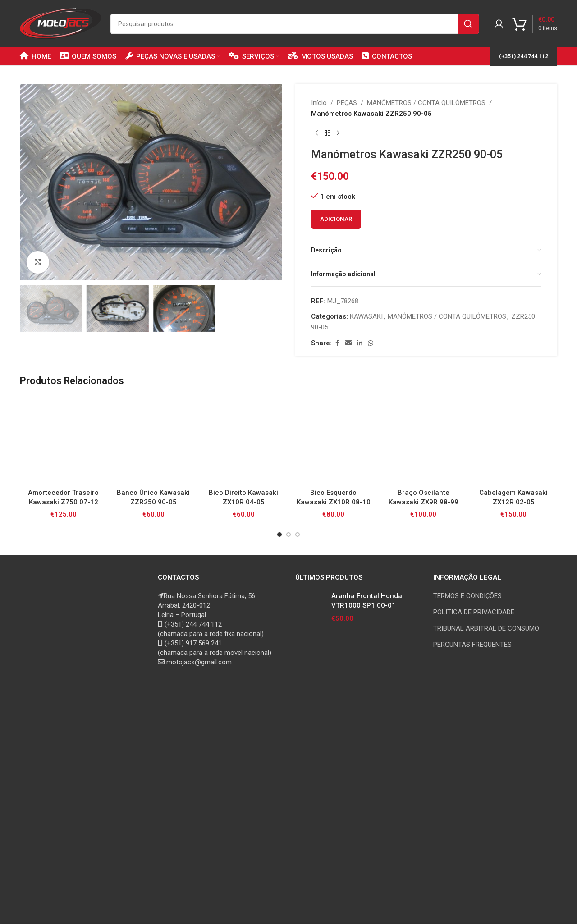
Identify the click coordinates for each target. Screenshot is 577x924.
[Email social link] (348, 343)
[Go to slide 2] (288, 535)
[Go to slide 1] (279, 535)
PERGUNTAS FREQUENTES (472, 645)
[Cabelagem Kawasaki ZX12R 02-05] (513, 440)
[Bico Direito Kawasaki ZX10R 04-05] (243, 440)
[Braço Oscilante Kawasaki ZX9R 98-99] (424, 440)
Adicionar (336, 219)
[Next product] (338, 133)
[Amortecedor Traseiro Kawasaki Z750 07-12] (64, 440)
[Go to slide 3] (298, 535)
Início (319, 103)
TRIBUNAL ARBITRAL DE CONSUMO (486, 628)
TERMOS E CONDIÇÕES (467, 596)
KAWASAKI (366, 316)
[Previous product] (316, 133)
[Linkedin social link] (360, 343)
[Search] (295, 24)
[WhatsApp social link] (371, 343)
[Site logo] (61, 23)
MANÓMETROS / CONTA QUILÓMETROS (426, 103)
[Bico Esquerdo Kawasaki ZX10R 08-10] (334, 440)
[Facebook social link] (337, 343)
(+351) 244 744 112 (524, 56)
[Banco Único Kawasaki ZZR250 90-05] (154, 440)
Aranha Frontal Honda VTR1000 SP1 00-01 (367, 601)
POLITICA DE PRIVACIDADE (474, 612)
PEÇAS (347, 103)
